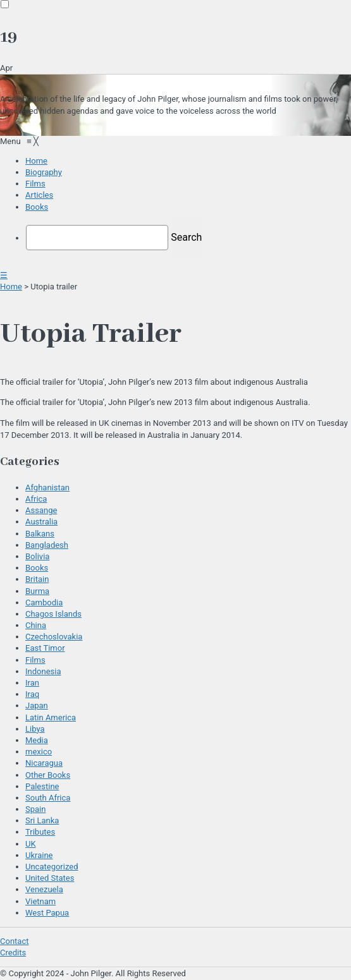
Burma (37, 591)
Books (37, 568)
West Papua (47, 913)
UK (31, 844)
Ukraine (39, 855)
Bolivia (37, 556)
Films (35, 660)
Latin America (51, 717)
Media (37, 740)
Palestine (42, 786)
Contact (14, 941)
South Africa (48, 798)
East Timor (45, 648)
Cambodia (44, 602)
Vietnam (40, 901)
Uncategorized (52, 867)
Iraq (32, 694)
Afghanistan (47, 487)
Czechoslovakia (54, 637)
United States (50, 878)
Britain (37, 579)
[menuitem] (36, 161)
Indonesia (43, 671)
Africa (36, 499)
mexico (39, 752)
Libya (35, 729)
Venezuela (44, 889)
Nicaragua (44, 763)
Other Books (48, 775)
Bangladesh (47, 545)
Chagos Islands (53, 614)
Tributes (40, 832)
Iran (32, 683)
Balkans (40, 534)
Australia (41, 522)
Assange (41, 510)
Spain (35, 809)
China (36, 625)
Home (11, 287)
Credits (13, 953)
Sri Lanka (42, 820)
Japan (37, 705)
